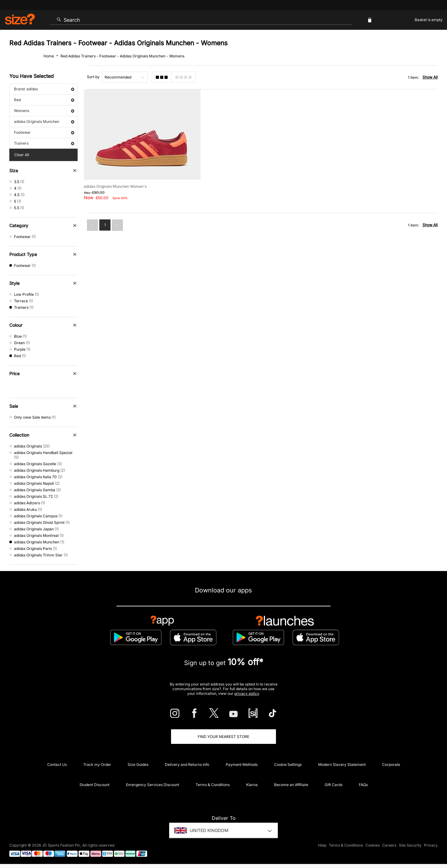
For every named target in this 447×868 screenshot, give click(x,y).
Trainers (44, 143)
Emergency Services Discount (153, 785)
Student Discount (95, 785)
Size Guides (138, 765)
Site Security (410, 845)
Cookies (372, 845)
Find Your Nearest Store (223, 737)
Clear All (22, 155)
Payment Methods (242, 765)
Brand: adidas (44, 89)
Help (322, 845)
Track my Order (97, 765)
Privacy (431, 845)
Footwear (44, 132)
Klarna (252, 785)
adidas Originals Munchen (44, 121)
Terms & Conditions (213, 785)
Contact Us (57, 765)
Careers (389, 845)
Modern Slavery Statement (342, 765)
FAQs (363, 785)
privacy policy (247, 693)
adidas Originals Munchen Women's (115, 186)
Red (44, 100)
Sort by (93, 77)
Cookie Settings (288, 765)
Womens (44, 111)
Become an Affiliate (291, 785)
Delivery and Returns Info (187, 765)
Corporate (391, 765)
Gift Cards (334, 785)
